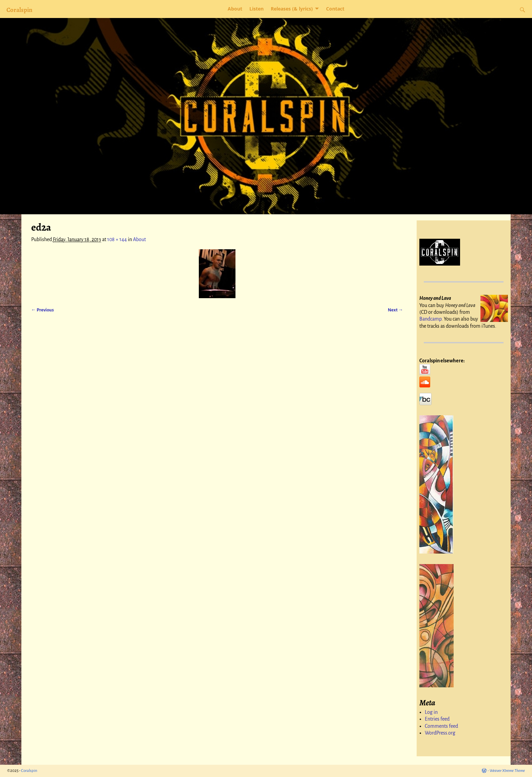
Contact (335, 9)
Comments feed (441, 726)
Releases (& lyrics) (292, 9)
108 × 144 (117, 239)
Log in (431, 712)
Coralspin (19, 10)
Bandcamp (430, 319)
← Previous (43, 310)
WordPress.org (440, 733)
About (235, 9)
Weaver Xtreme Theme (507, 771)
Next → (395, 310)
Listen (256, 9)
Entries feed (437, 719)
